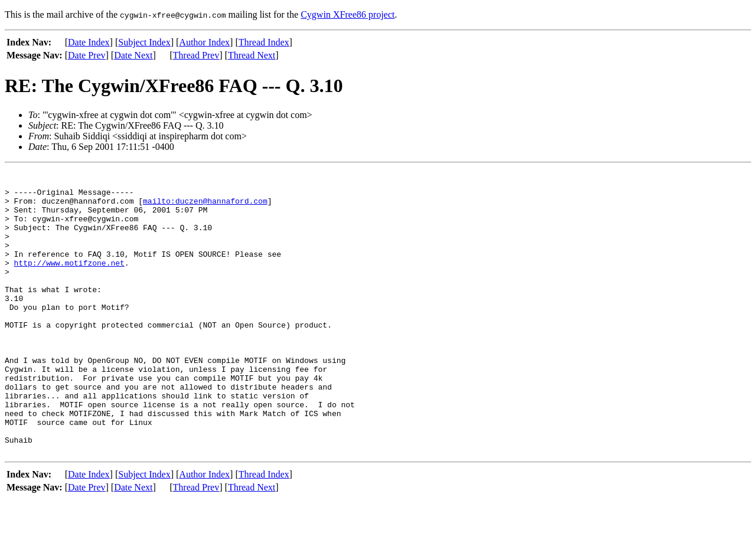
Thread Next (252, 55)
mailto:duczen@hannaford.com (205, 208)
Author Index (204, 42)
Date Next (133, 55)
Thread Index (264, 42)
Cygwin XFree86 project (348, 14)
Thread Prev (196, 55)
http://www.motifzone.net (69, 282)
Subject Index (144, 42)
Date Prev (87, 55)
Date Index (89, 42)
